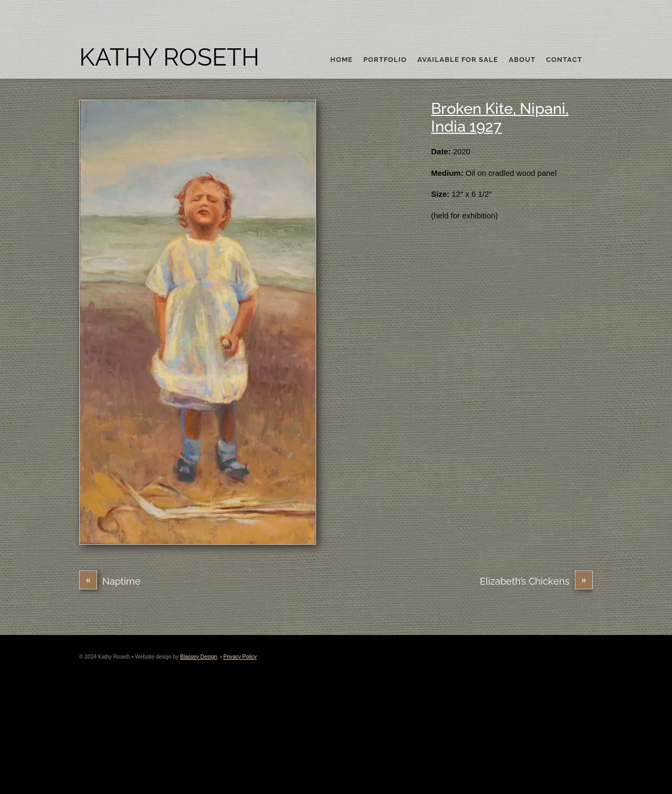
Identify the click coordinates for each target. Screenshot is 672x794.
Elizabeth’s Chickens (536, 581)
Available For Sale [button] (458, 60)
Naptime (110, 581)
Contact (564, 60)
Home (342, 60)
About (522, 60)
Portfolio (385, 60)
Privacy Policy (240, 657)
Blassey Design (198, 657)
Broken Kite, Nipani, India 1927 (500, 118)
